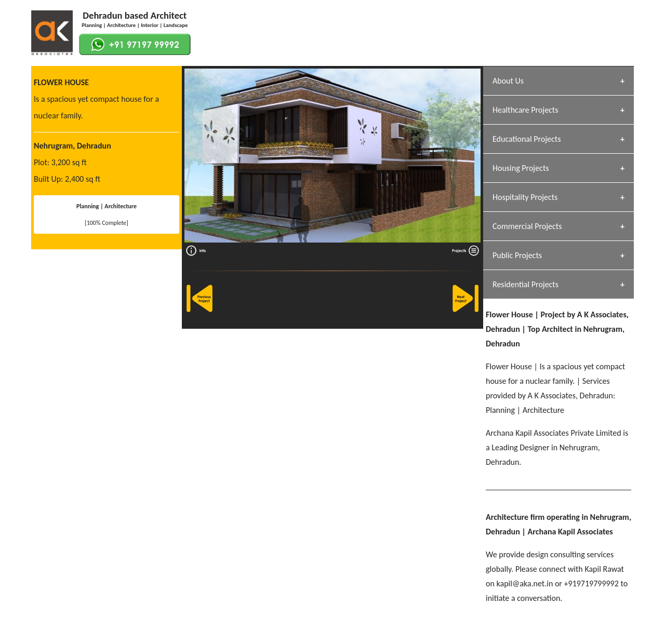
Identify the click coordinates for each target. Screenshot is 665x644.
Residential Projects (526, 284)
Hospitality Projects (525, 197)
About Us (508, 81)
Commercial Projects (527, 226)
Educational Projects (527, 139)
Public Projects (517, 255)
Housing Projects (521, 168)
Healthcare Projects (525, 110)
